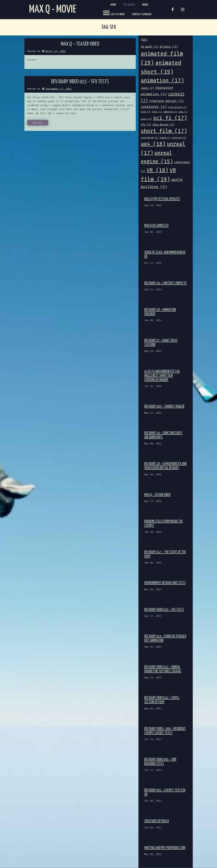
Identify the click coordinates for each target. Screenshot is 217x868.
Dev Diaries (129, 5)
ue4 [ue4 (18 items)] (153, 144)
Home (113, 5)
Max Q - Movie (53, 10)
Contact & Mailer (142, 14)
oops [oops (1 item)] (183, 112)
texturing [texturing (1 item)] (179, 138)
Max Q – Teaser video (80, 44)
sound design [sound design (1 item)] (149, 138)
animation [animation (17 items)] (162, 80)
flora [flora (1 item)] (146, 112)
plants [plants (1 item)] (146, 119)
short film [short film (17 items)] (164, 131)
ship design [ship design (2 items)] (163, 125)
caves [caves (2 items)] (147, 88)
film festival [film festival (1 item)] (177, 107)
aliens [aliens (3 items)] (169, 47)
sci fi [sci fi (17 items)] (170, 118)
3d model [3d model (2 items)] (149, 47)
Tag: (109, 27)
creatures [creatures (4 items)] (154, 107)
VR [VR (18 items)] (157, 170)
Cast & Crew (117, 14)
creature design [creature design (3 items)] (167, 101)
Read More (38, 123)
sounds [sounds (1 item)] (165, 138)
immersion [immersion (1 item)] (170, 112)
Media (145, 5)
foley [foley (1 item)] (157, 112)
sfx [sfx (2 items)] (146, 125)
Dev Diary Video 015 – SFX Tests (80, 82)
